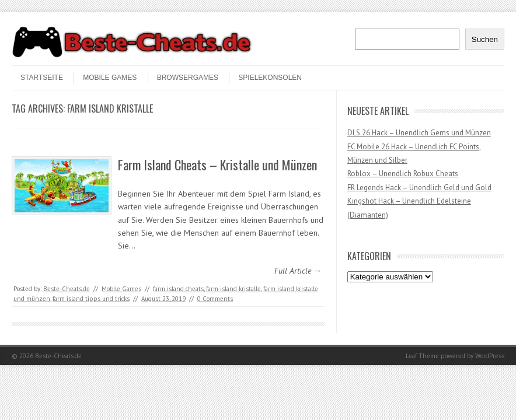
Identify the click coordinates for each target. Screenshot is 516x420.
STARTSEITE (42, 78)
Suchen (485, 39)
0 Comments (215, 299)
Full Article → (298, 271)
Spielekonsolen (270, 78)
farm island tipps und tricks (91, 299)
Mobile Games (110, 78)
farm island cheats (178, 289)
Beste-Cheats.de (67, 289)
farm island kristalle (233, 289)
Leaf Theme (422, 356)
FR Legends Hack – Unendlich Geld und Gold (419, 188)
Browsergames (188, 78)
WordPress (490, 356)
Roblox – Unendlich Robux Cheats (403, 174)
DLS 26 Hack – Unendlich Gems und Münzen (419, 133)
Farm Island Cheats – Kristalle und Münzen (217, 164)
